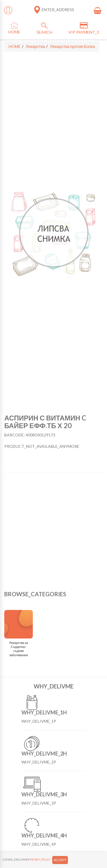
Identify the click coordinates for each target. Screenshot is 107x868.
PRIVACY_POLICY (40, 860)
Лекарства (35, 46)
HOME (15, 46)
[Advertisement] (53, 532)
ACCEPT (60, 860)
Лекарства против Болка (72, 46)
